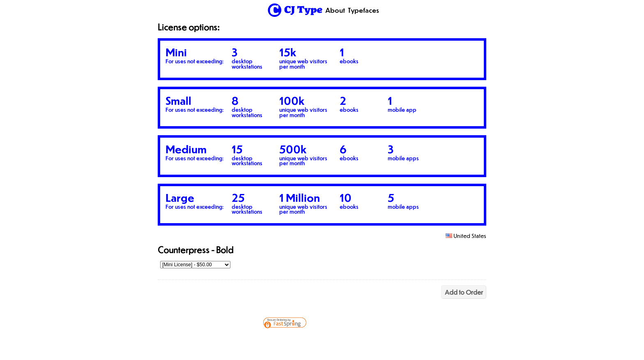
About (335, 10)
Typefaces (363, 10)
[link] (358, 341)
